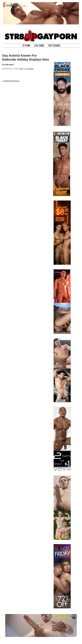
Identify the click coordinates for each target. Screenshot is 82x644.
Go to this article (8, 64)
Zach (21, 69)
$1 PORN (26, 45)
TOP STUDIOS (54, 45)
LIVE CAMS (39, 45)
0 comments (30, 69)
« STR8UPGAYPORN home (11, 81)
